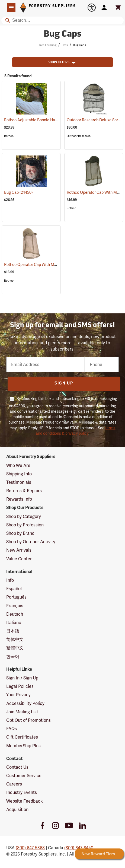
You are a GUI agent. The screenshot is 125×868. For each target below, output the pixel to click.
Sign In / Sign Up (22, 678)
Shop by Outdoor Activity (31, 542)
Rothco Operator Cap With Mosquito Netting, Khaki (56, 265)
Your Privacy (18, 695)
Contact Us (17, 767)
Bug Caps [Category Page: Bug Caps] (63, 34)
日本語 (13, 631)
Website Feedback (25, 801)
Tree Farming (48, 45)
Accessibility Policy (25, 703)
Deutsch (15, 614)
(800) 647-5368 (30, 848)
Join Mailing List (22, 712)
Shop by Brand (20, 533)
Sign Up (64, 384)
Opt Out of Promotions (28, 720)
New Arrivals (19, 550)
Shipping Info (19, 474)
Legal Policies (20, 686)
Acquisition (17, 810)
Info (10, 580)
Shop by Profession (25, 525)
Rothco (9, 136)
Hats (65, 45)
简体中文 (15, 639)
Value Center (19, 559)
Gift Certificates (22, 737)
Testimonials (19, 482)
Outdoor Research (79, 136)
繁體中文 (15, 648)
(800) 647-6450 (79, 848)
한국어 (13, 656)
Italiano (14, 623)
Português (16, 597)
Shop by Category (24, 516)
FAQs (12, 729)
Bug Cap (18, 192)
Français (15, 606)
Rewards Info (19, 499)
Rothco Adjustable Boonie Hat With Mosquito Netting (57, 120)
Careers (14, 784)
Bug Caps (79, 45)
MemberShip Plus (23, 746)
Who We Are (18, 465)
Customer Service (24, 776)
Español (14, 589)
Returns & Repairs (24, 491)
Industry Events (22, 792)
